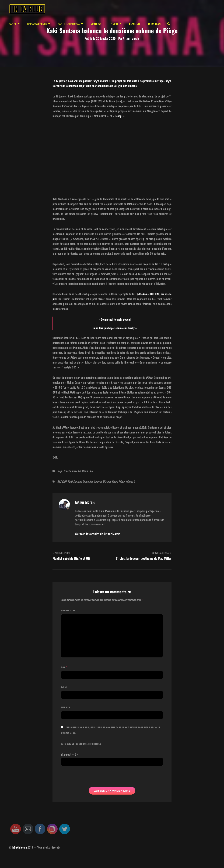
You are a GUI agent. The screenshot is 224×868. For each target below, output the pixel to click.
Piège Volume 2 (127, 482)
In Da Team (155, 24)
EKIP (64, 482)
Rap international (69, 24)
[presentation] (88, 778)
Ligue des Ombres (92, 482)
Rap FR (13, 24)
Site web (66, 707)
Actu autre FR (73, 471)
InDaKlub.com (19, 847)
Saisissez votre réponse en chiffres (81, 744)
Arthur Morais (131, 38)
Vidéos (114, 24)
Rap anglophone (37, 24)
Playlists (135, 24)
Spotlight (97, 24)
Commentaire (68, 610)
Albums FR (87, 471)
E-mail (65, 687)
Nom (64, 667)
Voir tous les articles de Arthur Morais (98, 534)
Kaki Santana (75, 482)
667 (59, 482)
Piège (115, 482)
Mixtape (107, 482)
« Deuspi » (118, 116)
